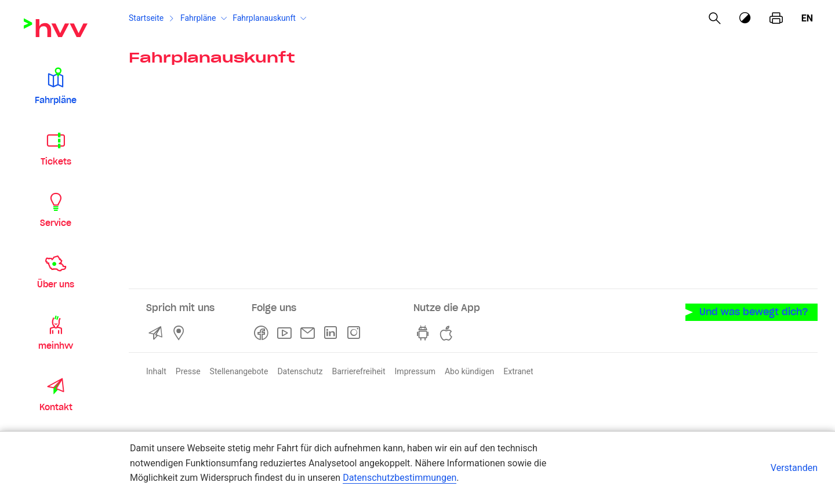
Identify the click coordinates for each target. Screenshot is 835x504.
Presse (188, 371)
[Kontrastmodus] (746, 18)
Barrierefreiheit (358, 371)
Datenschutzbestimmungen (400, 478)
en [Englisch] (807, 18)
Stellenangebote (239, 371)
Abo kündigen (469, 371)
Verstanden (794, 468)
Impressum (415, 371)
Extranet (518, 371)
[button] (56, 86)
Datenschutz (300, 371)
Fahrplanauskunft (264, 18)
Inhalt (156, 371)
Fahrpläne (198, 18)
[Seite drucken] (776, 19)
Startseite (146, 18)
